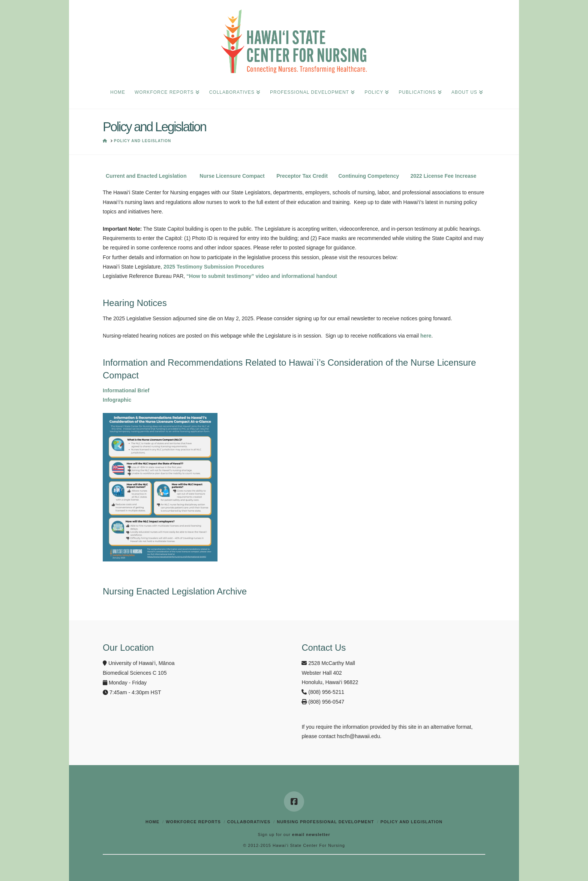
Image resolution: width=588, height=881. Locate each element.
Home (152, 822)
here (426, 336)
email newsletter (311, 834)
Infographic (117, 400)
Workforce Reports (193, 822)
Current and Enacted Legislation (146, 176)
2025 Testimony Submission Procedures (214, 267)
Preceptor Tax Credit (302, 176)
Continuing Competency (369, 176)
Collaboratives (249, 822)
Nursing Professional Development (325, 822)
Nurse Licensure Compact (232, 176)
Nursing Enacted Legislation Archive (175, 591)
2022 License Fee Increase (443, 176)
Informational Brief (126, 390)
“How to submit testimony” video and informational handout (262, 276)
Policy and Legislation (411, 822)
